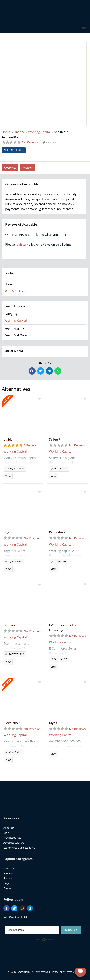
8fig (6, 532)
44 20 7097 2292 (15, 654)
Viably (8, 439)
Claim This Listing (14, 150)
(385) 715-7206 (59, 659)
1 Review (30, 445)
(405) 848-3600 (14, 561)
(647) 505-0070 (59, 561)
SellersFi (55, 439)
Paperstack (57, 532)
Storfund (10, 625)
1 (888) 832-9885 (15, 468)
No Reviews (30, 142)
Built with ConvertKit (57, 939)
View (8, 476)
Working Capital (39, 132)
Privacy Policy (58, 972)
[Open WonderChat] (80, 971)
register (21, 244)
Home (6, 132)
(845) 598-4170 (15, 291)
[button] (84, 28)
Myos (53, 723)
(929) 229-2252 (59, 468)
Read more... (22, 461)
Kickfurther (12, 723)
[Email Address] (32, 930)
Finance (19, 132)
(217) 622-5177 (14, 752)
